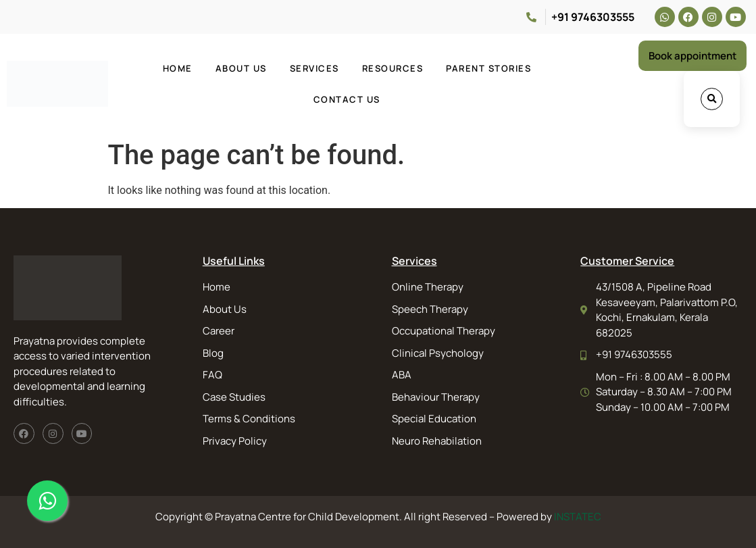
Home (178, 68)
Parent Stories (488, 68)
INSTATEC (578, 517)
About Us (241, 68)
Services (314, 68)
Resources (393, 68)
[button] (712, 99)
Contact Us (347, 99)
